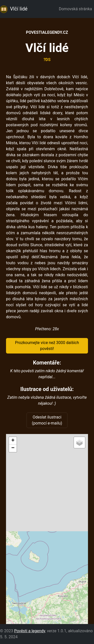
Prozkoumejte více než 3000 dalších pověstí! (47, 346)
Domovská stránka (76, 9)
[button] (13, 441)
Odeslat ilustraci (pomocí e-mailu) (47, 420)
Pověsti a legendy (30, 631)
